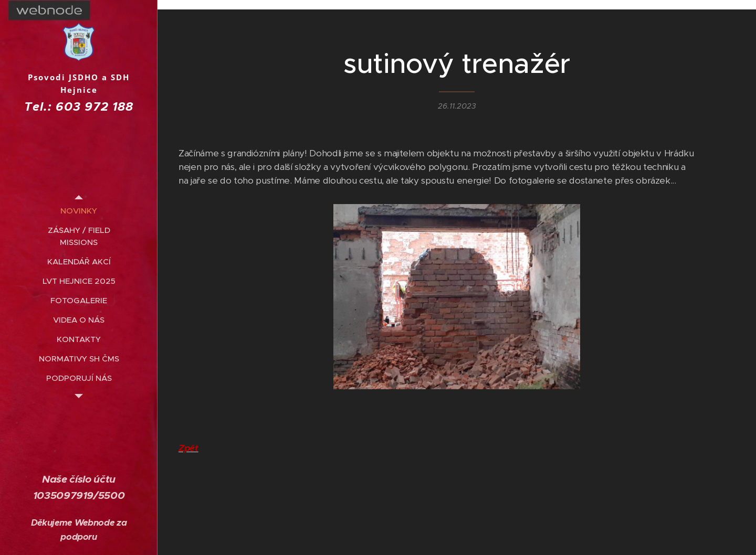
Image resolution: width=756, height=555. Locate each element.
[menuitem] (79, 211)
